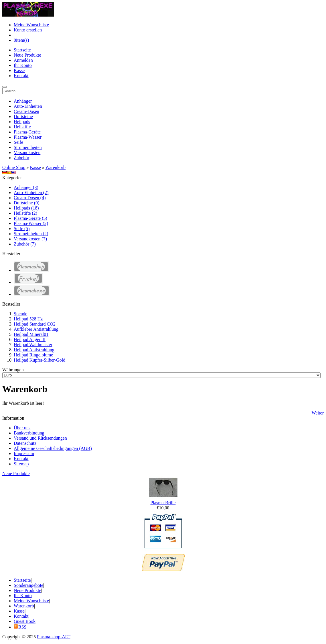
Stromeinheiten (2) (31, 234)
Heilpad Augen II (30, 339)
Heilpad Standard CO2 (35, 324)
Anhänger (23, 101)
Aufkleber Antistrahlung (36, 329)
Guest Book (25, 621)
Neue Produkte (27, 55)
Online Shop (14, 167)
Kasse (19, 70)
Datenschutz (25, 443)
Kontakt (21, 76)
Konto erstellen (28, 30)
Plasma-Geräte (27, 132)
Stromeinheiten (28, 147)
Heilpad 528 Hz (28, 319)
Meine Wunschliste (31, 25)
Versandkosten (27, 152)
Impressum (24, 453)
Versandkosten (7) (30, 239)
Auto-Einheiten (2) (31, 193)
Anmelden (23, 60)
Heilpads (22, 122)
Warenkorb (55, 167)
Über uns (22, 428)
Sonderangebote (28, 585)
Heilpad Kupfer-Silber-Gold (39, 360)
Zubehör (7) (25, 244)
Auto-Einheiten (28, 106)
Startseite (22, 50)
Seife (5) (22, 229)
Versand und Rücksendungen (40, 438)
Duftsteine (23, 116)
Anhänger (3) (26, 187)
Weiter (318, 413)
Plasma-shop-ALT (54, 637)
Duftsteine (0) (26, 203)
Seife (18, 142)
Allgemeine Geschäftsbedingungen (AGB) (53, 448)
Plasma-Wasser (28, 137)
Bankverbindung (29, 433)
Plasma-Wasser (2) (31, 223)
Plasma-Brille (163, 503)
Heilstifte (22, 127)
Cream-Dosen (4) (30, 198)
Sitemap (21, 464)
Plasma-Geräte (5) (30, 218)
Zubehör (21, 158)
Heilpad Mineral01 (31, 334)
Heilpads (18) (26, 208)
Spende (20, 314)
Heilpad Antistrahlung (34, 350)
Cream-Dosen (26, 111)
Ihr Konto (23, 65)
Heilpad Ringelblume (33, 355)
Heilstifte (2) (25, 213)
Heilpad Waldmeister (33, 345)
